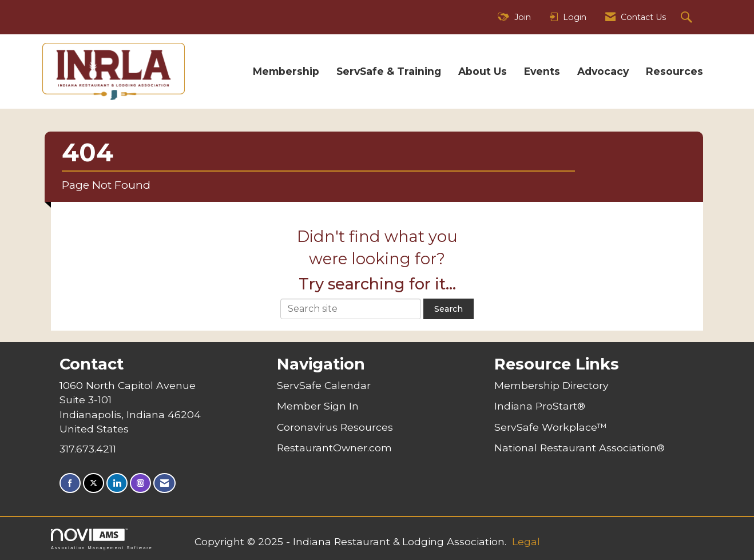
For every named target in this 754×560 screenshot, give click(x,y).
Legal (526, 541)
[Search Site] (688, 17)
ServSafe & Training (389, 71)
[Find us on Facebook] (70, 483)
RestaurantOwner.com (334, 448)
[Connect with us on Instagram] (140, 483)
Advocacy (603, 71)
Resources (674, 71)
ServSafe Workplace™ (551, 427)
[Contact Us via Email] (164, 483)
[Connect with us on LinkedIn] (117, 483)
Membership (286, 71)
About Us (483, 71)
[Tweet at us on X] (94, 483)
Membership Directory (551, 385)
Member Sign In (318, 406)
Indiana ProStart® (540, 406)
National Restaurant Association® (580, 448)
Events (542, 71)
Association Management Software (102, 539)
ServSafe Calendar (324, 385)
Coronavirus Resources (335, 427)
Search (449, 309)
